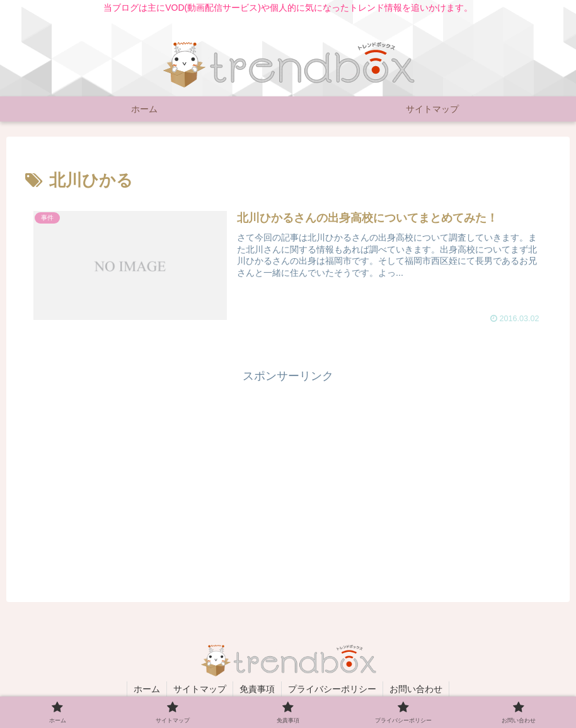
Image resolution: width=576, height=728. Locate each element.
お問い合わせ (416, 689)
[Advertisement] (288, 475)
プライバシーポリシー (332, 689)
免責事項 (257, 689)
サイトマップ (200, 689)
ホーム (147, 689)
